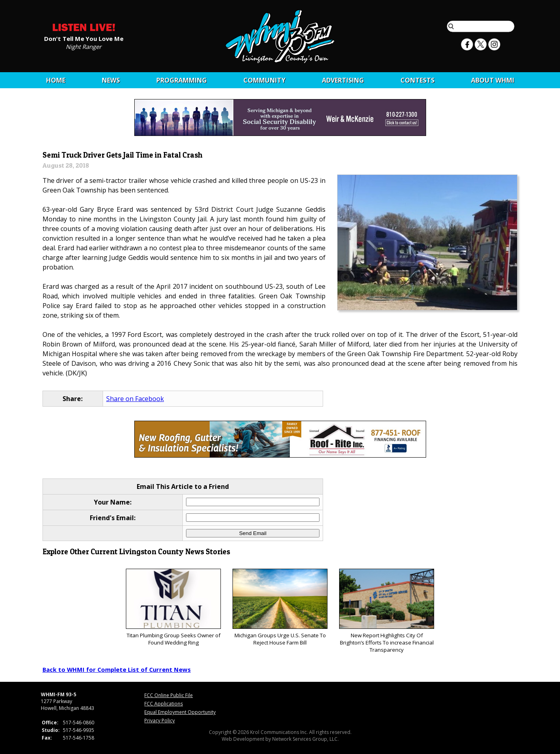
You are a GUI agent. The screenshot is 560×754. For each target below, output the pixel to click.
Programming (182, 80)
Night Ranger (84, 46)
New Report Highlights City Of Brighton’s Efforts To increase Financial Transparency (387, 611)
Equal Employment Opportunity (180, 712)
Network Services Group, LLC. (305, 739)
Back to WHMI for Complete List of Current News (117, 669)
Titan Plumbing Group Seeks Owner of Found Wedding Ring (173, 607)
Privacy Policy (160, 721)
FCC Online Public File (169, 695)
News (111, 80)
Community (264, 80)
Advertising (343, 80)
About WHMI (493, 80)
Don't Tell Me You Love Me (84, 38)
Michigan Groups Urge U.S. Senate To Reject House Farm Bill (280, 607)
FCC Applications (164, 704)
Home (56, 80)
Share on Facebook (135, 399)
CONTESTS (417, 80)
